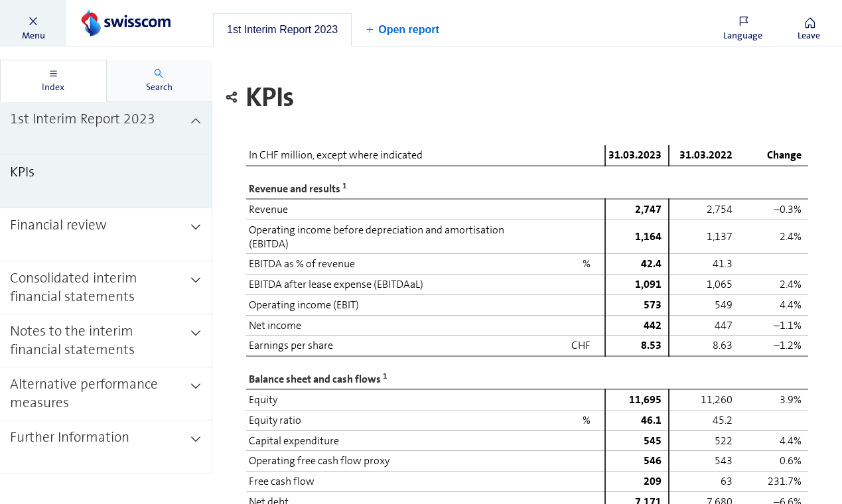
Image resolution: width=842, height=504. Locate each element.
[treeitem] (106, 129)
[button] (33, 23)
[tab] (282, 30)
